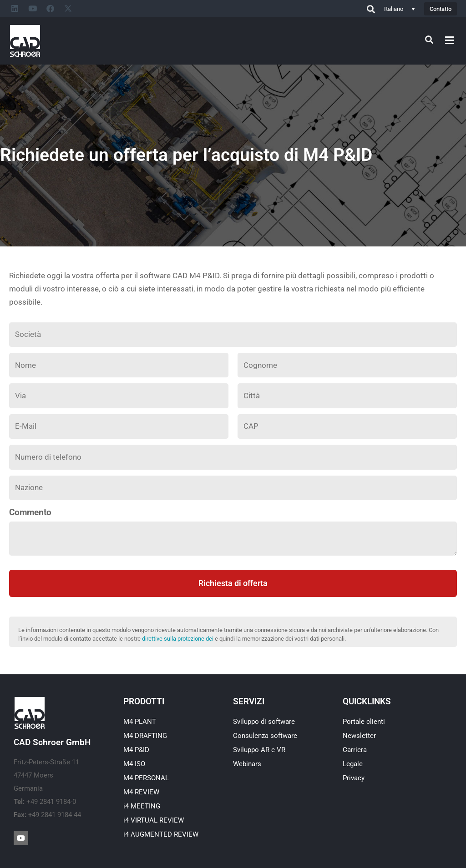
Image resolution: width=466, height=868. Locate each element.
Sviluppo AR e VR (259, 750)
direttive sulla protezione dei (178, 639)
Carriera (355, 750)
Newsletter (359, 736)
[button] (450, 40)
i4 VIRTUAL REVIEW (154, 820)
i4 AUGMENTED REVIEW (161, 834)
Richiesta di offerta (233, 583)
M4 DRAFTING (145, 736)
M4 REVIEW (141, 792)
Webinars (247, 764)
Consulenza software (265, 736)
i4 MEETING (142, 806)
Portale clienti (364, 722)
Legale (353, 764)
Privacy (354, 778)
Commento (30, 512)
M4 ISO (134, 764)
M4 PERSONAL (146, 778)
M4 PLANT (140, 722)
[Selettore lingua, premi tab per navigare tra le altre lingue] (400, 9)
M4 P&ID (136, 750)
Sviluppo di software (264, 722)
